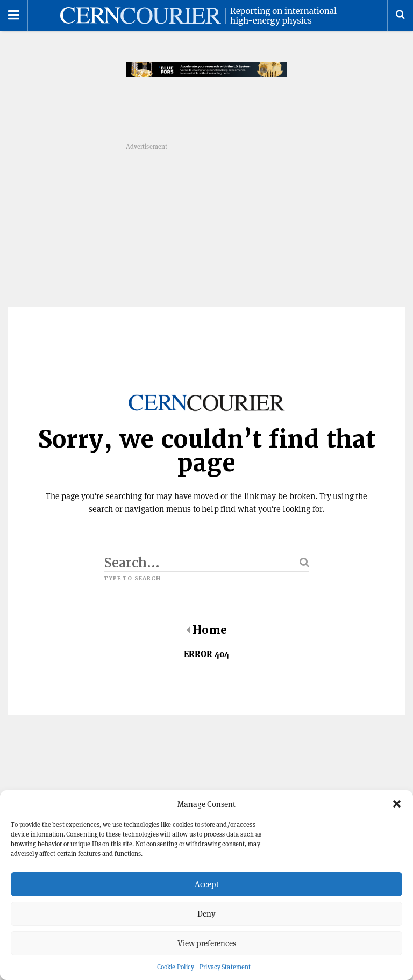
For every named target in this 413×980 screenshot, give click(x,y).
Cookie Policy (176, 967)
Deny (206, 914)
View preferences (207, 943)
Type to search (132, 579)
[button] (397, 804)
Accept (207, 884)
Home (206, 630)
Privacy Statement (225, 967)
